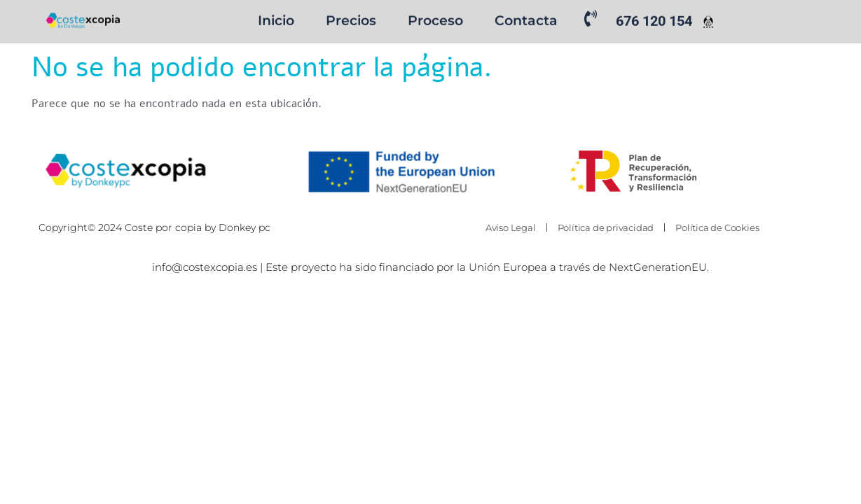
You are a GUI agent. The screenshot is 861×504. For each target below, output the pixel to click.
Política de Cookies (717, 227)
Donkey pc (246, 227)
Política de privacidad (606, 227)
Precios (351, 19)
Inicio (276, 19)
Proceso (435, 19)
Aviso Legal (511, 227)
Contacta (526, 19)
